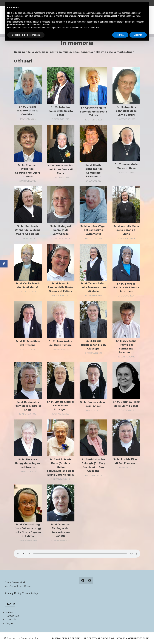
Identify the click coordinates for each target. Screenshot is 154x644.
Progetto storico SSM (99, 638)
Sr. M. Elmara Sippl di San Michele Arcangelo (61, 406)
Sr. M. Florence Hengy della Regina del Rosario (28, 463)
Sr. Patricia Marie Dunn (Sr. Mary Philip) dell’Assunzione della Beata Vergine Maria (61, 467)
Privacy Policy (13, 593)
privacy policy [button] (95, 13)
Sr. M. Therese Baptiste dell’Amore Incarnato (126, 288)
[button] (28, 86)
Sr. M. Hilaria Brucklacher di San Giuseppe (93, 345)
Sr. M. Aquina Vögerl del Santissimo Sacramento (93, 230)
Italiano (10, 612)
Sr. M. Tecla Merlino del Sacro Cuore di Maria (61, 169)
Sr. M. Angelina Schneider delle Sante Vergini (126, 111)
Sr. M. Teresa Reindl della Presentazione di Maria (93, 287)
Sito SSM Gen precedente (132, 638)
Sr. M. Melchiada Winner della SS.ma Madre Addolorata (28, 230)
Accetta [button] (138, 35)
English (10, 623)
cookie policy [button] (13, 19)
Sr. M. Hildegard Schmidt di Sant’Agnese (61, 230)
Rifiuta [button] (120, 35)
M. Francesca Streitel (67, 638)
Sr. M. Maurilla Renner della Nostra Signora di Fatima (61, 287)
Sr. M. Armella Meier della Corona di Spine (126, 230)
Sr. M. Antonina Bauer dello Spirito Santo (61, 111)
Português (12, 616)
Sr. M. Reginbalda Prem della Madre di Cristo (28, 406)
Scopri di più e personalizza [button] (26, 35)
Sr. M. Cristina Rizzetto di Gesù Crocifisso (28, 111)
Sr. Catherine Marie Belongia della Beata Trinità (93, 112)
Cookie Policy (30, 593)
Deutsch (11, 620)
